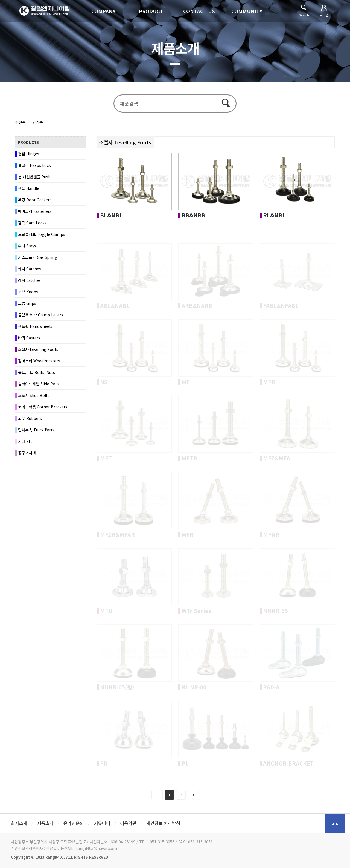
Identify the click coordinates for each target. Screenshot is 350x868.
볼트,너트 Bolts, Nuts (37, 372)
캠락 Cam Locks (32, 223)
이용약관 (128, 823)
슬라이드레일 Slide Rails (39, 384)
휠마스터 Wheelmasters (39, 361)
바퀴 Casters (29, 338)
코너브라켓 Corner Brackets (43, 407)
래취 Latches (29, 280)
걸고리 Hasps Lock (34, 165)
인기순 (38, 122)
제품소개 (45, 823)
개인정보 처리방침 (163, 823)
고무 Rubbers (30, 418)
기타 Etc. (26, 441)
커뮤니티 (102, 823)
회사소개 (19, 823)
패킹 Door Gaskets (35, 200)
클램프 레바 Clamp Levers (41, 315)
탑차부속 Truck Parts (36, 430)
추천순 (20, 122)
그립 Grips (27, 303)
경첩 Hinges (29, 154)
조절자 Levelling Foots (38, 349)
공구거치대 (27, 453)
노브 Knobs (28, 292)
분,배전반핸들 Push (34, 177)
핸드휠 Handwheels (35, 326)
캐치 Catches (30, 269)
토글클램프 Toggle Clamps (42, 234)
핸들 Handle (29, 188)
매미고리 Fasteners (35, 211)
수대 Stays (27, 246)
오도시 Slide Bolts (34, 395)
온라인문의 (74, 823)
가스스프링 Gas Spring (38, 257)
